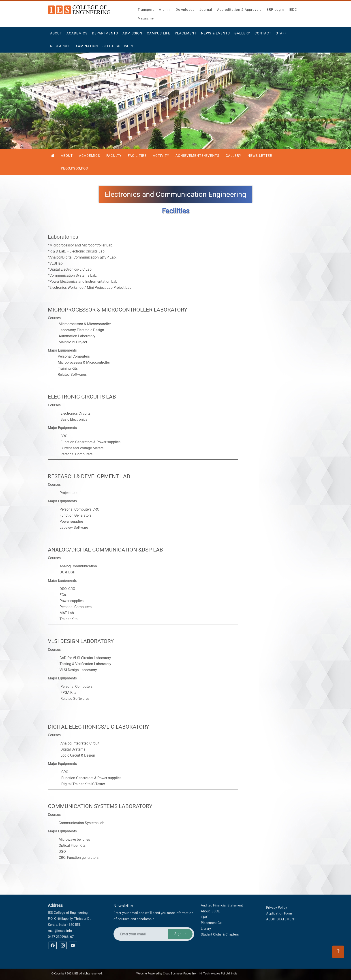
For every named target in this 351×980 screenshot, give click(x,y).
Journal (206, 8)
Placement (186, 35)
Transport (146, 8)
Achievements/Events (197, 156)
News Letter (260, 156)
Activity (161, 156)
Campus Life (159, 35)
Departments (105, 35)
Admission (132, 35)
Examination (86, 48)
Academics (77, 35)
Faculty (114, 156)
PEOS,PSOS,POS (74, 168)
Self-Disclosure (118, 48)
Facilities (137, 156)
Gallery (242, 35)
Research (60, 48)
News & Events (215, 35)
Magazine (146, 17)
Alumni (165, 8)
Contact (263, 35)
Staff (281, 35)
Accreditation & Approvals (239, 8)
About (56, 35)
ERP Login (275, 8)
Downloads (185, 8)
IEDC (293, 8)
